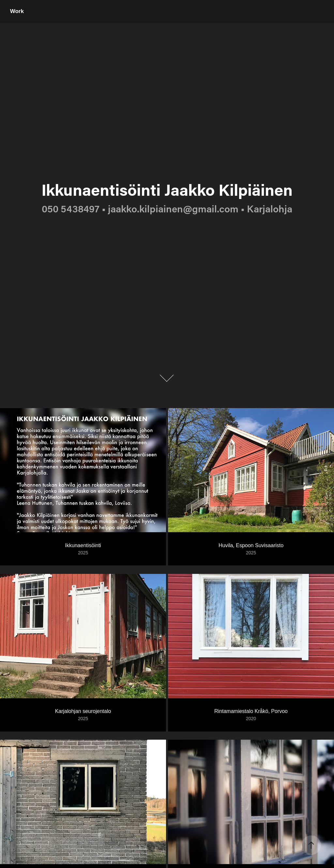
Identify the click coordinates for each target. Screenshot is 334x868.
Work (17, 11)
